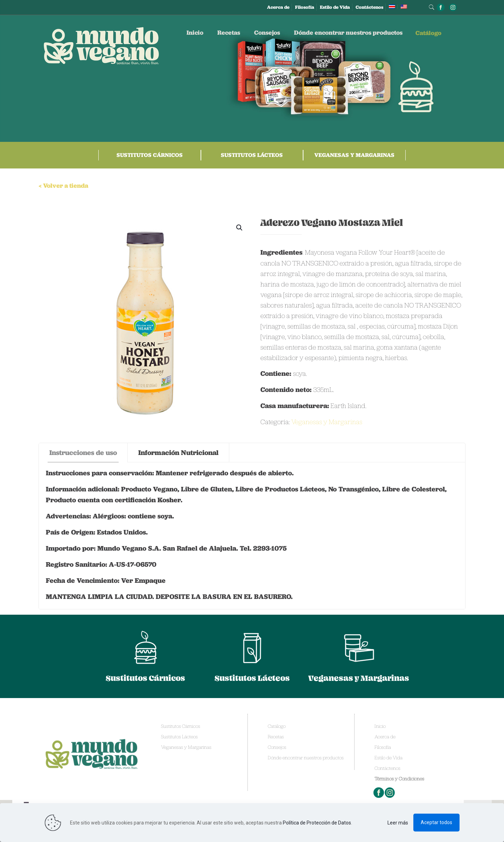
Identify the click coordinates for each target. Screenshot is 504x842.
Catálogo (277, 726)
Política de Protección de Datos (317, 823)
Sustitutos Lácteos (252, 155)
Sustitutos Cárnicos (150, 155)
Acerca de (278, 7)
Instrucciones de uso (83, 453)
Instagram (390, 793)
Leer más (398, 823)
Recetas (276, 737)
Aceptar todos (436, 822)
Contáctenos (369, 7)
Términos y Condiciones (399, 779)
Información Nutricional (178, 453)
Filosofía (305, 7)
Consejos (277, 747)
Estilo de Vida (335, 7)
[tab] (83, 453)
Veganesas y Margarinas (354, 155)
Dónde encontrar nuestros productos (306, 758)
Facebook (379, 793)
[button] (240, 228)
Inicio (380, 726)
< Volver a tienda (63, 185)
